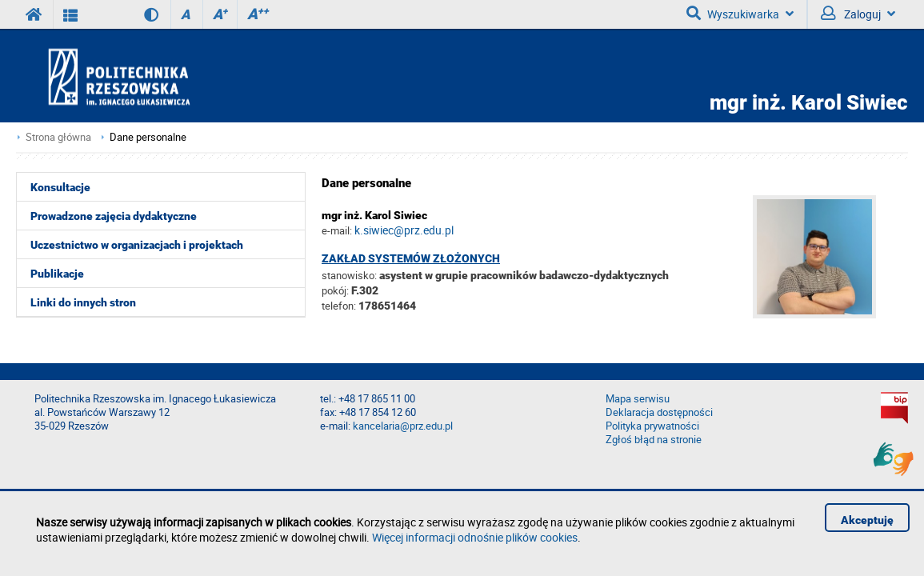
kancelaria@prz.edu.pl (403, 426)
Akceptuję (867, 520)
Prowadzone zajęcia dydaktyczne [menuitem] (114, 216)
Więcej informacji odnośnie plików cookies (475, 537)
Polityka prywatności (652, 426)
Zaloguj (858, 14)
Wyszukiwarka (740, 14)
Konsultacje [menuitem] (60, 187)
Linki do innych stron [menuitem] (83, 302)
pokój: (336, 290)
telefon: (339, 306)
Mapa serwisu (638, 399)
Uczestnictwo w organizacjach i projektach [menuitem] (137, 245)
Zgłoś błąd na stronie (654, 440)
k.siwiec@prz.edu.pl (404, 230)
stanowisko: (349, 275)
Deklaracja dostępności (659, 412)
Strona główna (58, 137)
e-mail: (337, 230)
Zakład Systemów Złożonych (411, 258)
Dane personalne (148, 137)
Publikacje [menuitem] (57, 274)
